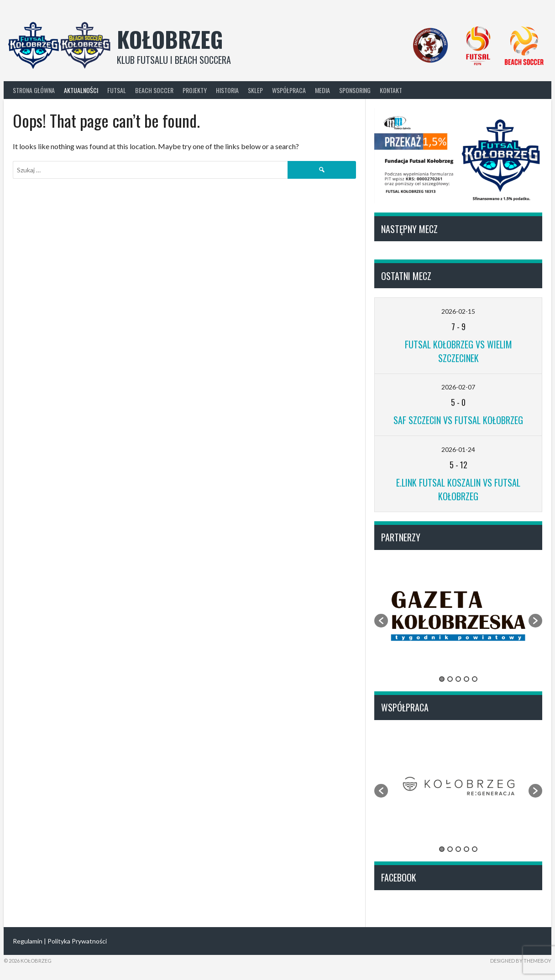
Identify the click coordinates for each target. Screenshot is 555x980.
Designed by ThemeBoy (521, 961)
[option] (458, 616)
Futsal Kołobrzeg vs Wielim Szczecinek (458, 351)
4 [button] (466, 679)
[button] (381, 621)
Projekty (195, 90)
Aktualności (81, 90)
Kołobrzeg (170, 39)
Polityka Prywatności (77, 941)
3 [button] (458, 679)
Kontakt (391, 90)
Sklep (255, 90)
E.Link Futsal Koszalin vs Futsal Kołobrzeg (458, 489)
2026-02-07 (458, 387)
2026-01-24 (458, 449)
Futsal (117, 90)
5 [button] (475, 679)
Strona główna (34, 90)
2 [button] (450, 679)
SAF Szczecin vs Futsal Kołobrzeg (458, 420)
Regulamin (28, 941)
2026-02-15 (458, 311)
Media (322, 90)
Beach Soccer (154, 90)
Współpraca (289, 90)
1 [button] (442, 679)
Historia (227, 90)
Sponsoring (355, 90)
